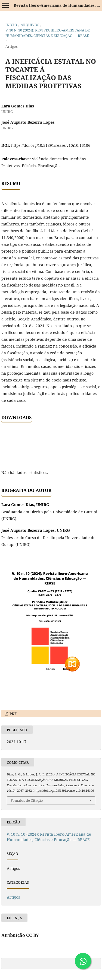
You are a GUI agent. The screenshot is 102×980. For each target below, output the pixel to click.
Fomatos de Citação (27, 800)
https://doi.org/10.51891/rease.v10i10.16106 (51, 145)
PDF (13, 714)
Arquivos (30, 25)
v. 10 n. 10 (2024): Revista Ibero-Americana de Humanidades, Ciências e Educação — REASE (48, 33)
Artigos (13, 897)
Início (11, 25)
